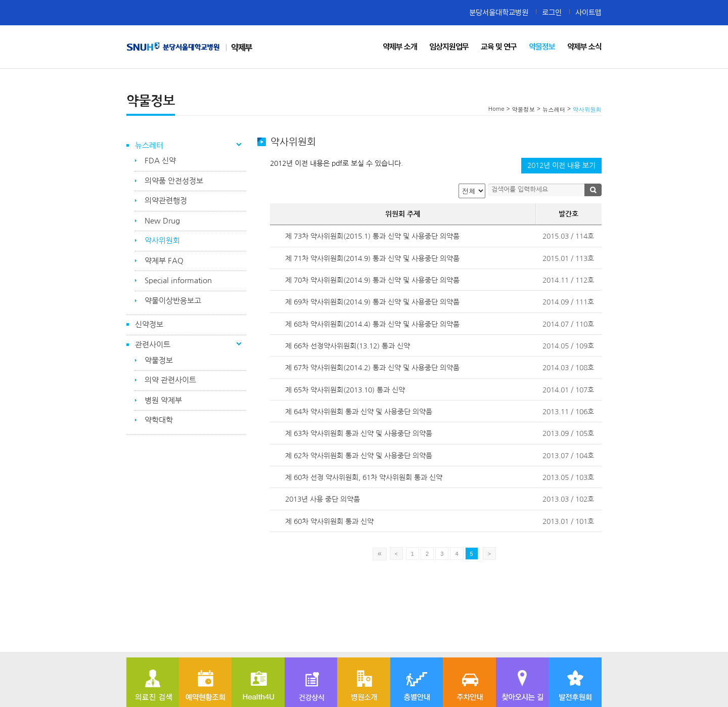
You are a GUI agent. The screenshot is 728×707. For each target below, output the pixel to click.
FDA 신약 (160, 161)
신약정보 (149, 324)
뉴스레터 (149, 145)
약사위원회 (162, 240)
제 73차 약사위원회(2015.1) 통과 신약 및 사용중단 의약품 (372, 236)
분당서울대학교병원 (499, 12)
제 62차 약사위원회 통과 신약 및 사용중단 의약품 (359, 456)
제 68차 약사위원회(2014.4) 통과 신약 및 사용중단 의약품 (372, 324)
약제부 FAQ (164, 261)
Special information (178, 280)
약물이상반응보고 (173, 301)
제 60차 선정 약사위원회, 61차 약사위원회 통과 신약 (364, 477)
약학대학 (159, 420)
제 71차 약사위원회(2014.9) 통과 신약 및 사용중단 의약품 (372, 258)
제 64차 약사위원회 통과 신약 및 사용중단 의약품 (359, 412)
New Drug (162, 221)
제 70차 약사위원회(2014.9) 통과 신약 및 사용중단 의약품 (372, 280)
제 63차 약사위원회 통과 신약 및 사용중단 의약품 (359, 433)
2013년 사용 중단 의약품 (323, 499)
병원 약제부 (163, 400)
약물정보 (159, 360)
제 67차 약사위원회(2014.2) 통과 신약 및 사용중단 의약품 (372, 368)
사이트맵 (588, 12)
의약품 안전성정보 (174, 181)
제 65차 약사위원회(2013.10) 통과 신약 (345, 390)
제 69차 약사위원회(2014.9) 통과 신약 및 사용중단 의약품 (372, 302)
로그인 (552, 12)
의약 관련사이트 (170, 380)
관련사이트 (153, 345)
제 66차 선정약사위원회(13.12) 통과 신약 (348, 346)
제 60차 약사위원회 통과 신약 (329, 521)
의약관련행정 (166, 201)
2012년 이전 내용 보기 (561, 165)
